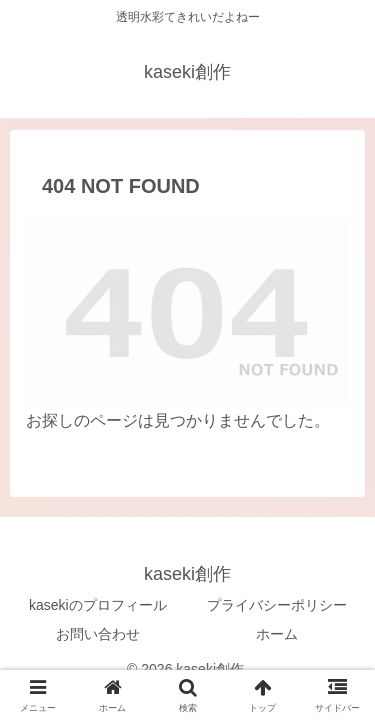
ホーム (277, 634)
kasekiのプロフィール (98, 605)
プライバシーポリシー (277, 605)
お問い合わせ (98, 634)
